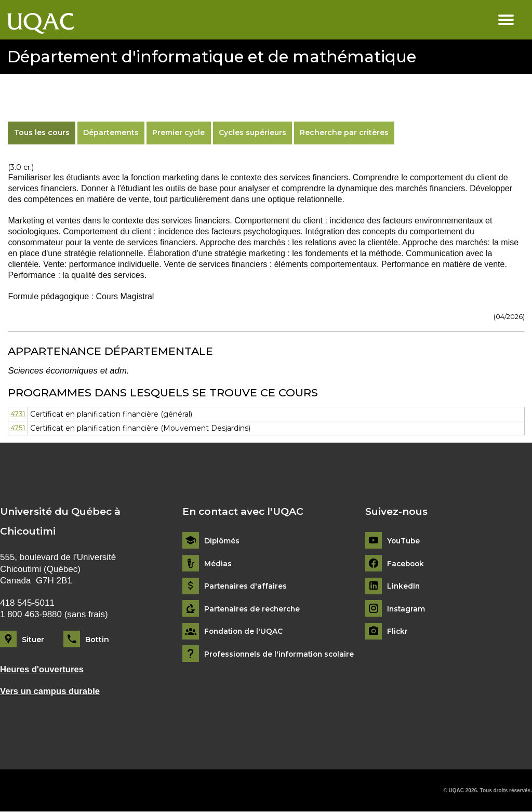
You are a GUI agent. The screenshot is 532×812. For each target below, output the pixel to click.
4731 (18, 414)
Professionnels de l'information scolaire (282, 654)
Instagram (407, 609)
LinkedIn (404, 586)
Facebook (407, 563)
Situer (33, 640)
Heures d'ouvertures (43, 669)
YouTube (404, 541)
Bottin (97, 640)
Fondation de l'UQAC (245, 631)
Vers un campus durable (51, 691)
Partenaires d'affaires (246, 586)
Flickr (398, 631)
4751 (18, 428)
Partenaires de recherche (254, 609)
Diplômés (222, 541)
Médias (218, 563)
